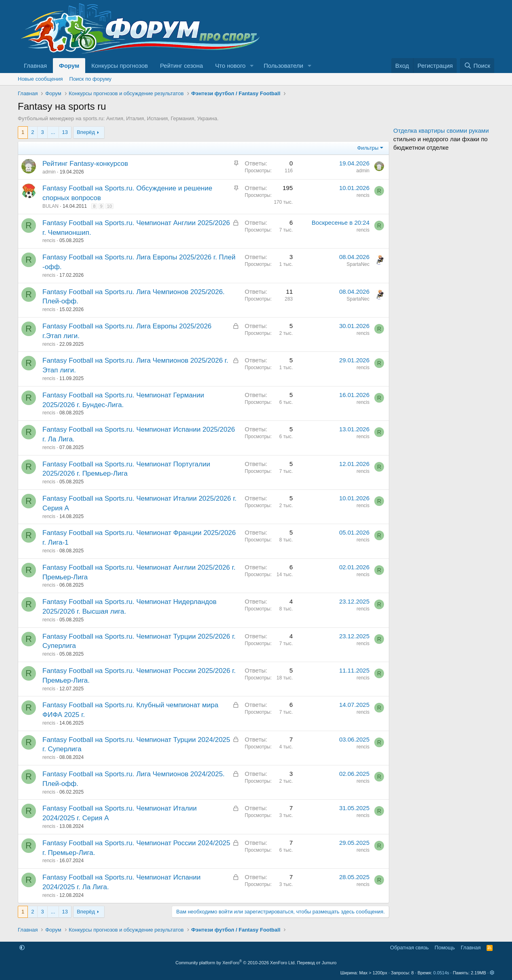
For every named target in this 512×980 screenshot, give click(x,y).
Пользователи (283, 66)
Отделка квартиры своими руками (441, 131)
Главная (35, 66)
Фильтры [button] (368, 148)
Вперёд (86, 132)
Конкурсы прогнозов (120, 66)
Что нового (230, 66)
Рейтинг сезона (181, 66)
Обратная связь (409, 948)
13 (65, 132)
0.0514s (441, 973)
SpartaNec (358, 264)
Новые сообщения (40, 79)
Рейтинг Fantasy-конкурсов (85, 164)
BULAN (50, 206)
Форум (69, 66)
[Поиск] (477, 66)
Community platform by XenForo (236, 963)
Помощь (445, 948)
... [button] (53, 132)
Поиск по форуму (90, 79)
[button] (252, 66)
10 (109, 206)
